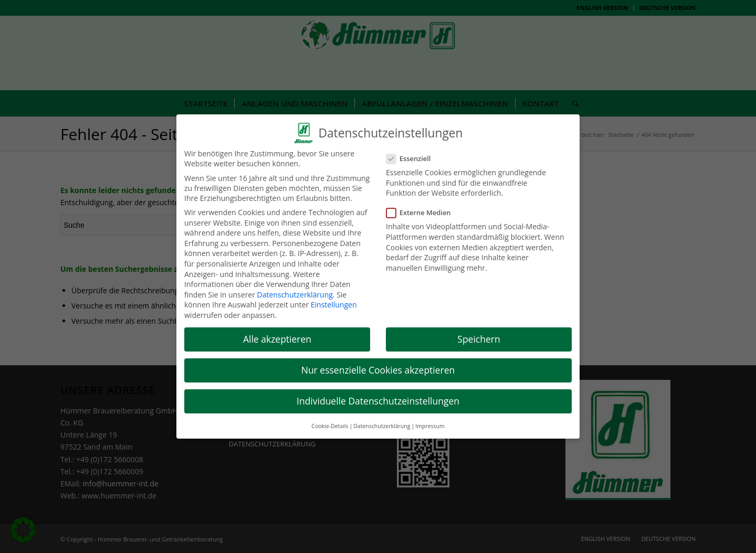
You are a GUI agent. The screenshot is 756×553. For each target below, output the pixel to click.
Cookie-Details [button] (330, 419)
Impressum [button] (430, 419)
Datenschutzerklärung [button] (382, 419)
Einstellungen (334, 298)
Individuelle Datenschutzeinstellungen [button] (378, 395)
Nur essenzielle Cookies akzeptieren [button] (378, 364)
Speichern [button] (479, 333)
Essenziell (413, 152)
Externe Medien (423, 206)
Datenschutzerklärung (295, 288)
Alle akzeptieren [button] (277, 333)
